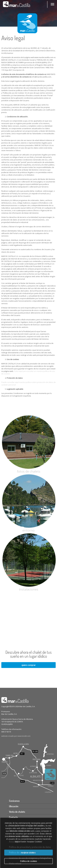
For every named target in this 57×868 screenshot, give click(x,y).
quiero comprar (29, 665)
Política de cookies (28, 861)
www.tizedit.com (24, 736)
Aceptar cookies (28, 853)
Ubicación (14, 806)
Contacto (13, 817)
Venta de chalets (17, 812)
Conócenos (14, 801)
